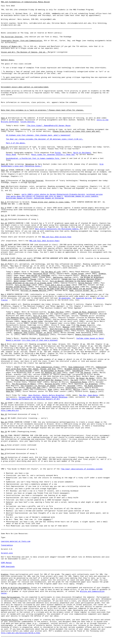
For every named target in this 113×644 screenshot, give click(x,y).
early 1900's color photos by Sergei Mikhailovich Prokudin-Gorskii (53, 194)
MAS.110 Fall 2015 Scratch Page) (44, 241)
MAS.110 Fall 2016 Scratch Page (57, 237)
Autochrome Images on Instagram (49, 198)
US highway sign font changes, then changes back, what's (33, 135)
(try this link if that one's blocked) (40, 340)
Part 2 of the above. (16, 143)
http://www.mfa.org (10, 410)
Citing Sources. (28, 122)
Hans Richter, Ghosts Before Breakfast (46, 395)
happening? (65, 135)
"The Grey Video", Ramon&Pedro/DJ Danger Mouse (48, 126)
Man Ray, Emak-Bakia (88, 395)
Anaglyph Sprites (84, 298)
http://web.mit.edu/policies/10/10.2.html (21, 633)
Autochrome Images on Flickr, (20, 198)
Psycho (58, 153)
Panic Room (11, 155)
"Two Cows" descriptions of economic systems (82, 469)
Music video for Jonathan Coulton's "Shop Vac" (53, 155)
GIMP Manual (6, 563)
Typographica (7, 545)
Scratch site (7, 553)
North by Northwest (82, 153)
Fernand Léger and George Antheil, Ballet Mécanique (43, 397)
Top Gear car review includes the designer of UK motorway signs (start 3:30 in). (45, 139)
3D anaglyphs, (65, 298)
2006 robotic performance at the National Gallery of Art (33, 399)
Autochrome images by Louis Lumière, (82, 196)
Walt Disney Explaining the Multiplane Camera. (58, 229)
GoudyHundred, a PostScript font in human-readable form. (33, 158)
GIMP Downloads (8, 567)
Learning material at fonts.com (16, 541)
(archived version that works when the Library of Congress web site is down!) (54, 195)
